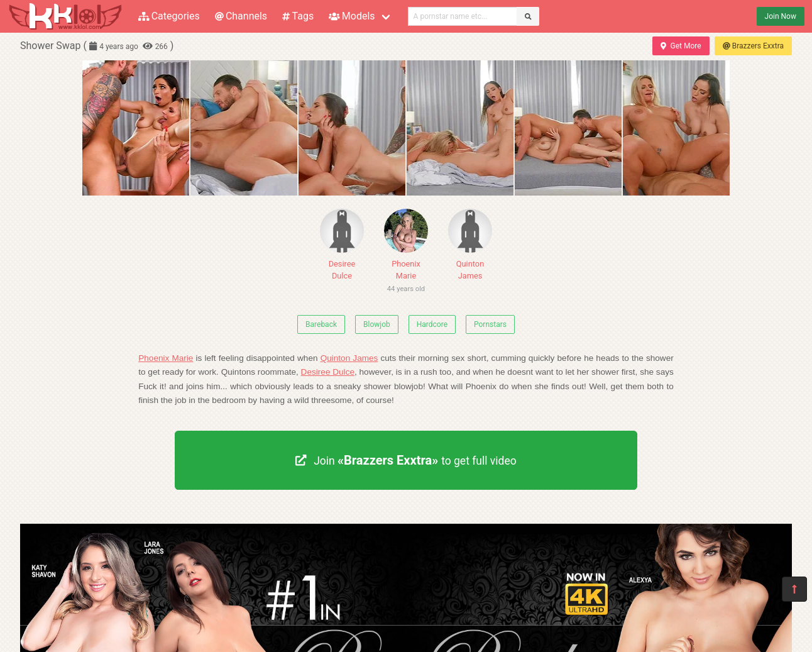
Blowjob (377, 324)
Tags (298, 16)
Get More (681, 46)
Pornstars (490, 324)
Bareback (321, 324)
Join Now (781, 16)
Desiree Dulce (342, 245)
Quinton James (470, 245)
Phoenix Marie (406, 253)
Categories (169, 16)
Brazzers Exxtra (753, 46)
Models (352, 16)
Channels (241, 16)
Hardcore (432, 324)
